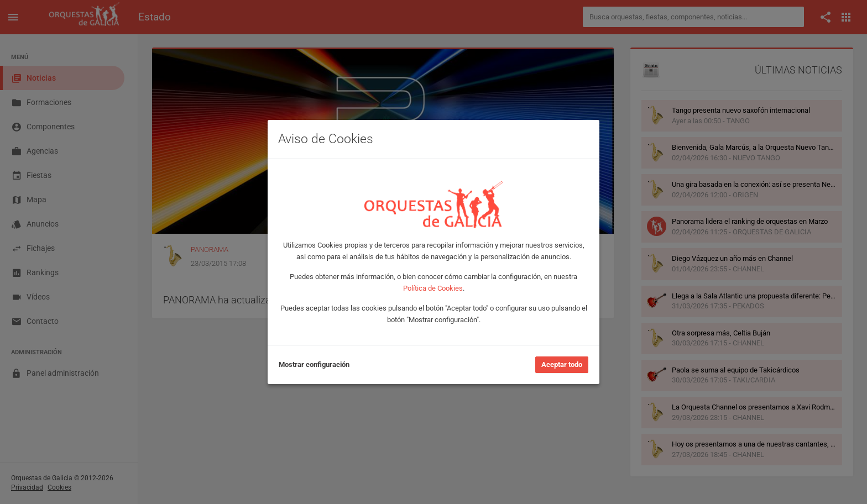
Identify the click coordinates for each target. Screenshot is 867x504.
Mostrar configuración (314, 364)
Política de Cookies (433, 288)
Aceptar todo (562, 364)
